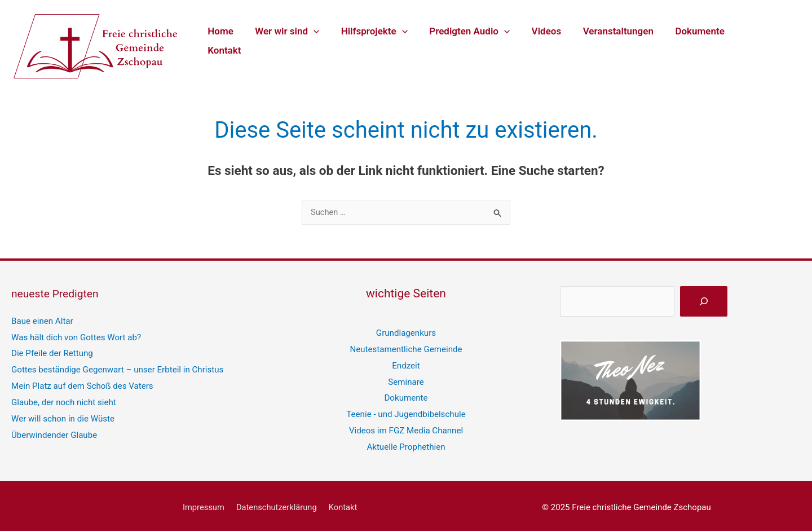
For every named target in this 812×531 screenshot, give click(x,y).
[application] (320, 41)
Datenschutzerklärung (277, 503)
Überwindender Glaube (54, 431)
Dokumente (693, 41)
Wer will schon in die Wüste (63, 415)
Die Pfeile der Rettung (52, 352)
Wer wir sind (294, 41)
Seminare (406, 380)
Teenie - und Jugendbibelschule (406, 411)
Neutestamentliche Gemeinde (406, 348)
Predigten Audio (471, 41)
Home (230, 41)
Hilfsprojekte (378, 41)
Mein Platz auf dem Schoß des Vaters (82, 383)
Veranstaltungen (614, 41)
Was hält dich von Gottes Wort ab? (76, 336)
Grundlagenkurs (406, 332)
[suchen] (704, 301)
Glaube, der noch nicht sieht (63, 399)
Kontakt (754, 41)
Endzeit (406, 364)
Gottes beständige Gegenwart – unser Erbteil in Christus (117, 367)
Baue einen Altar (42, 321)
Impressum (206, 503)
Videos (546, 41)
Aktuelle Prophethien (406, 442)
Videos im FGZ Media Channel (406, 427)
